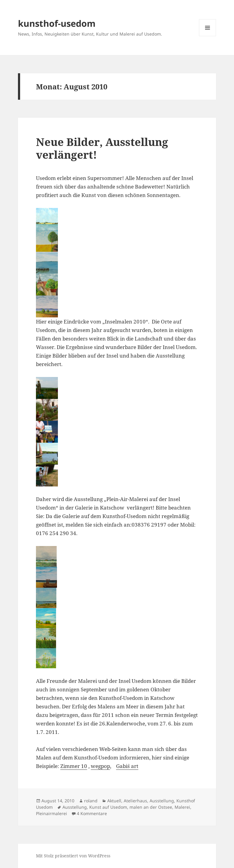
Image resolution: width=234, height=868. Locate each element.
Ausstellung (162, 801)
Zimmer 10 (74, 766)
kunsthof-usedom (57, 23)
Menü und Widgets (208, 36)
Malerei (182, 807)
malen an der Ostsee (151, 807)
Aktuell (114, 801)
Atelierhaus (135, 801)
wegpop (100, 766)
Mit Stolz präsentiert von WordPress (73, 856)
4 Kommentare (92, 813)
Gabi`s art (127, 766)
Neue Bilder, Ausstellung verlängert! (102, 148)
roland (91, 801)
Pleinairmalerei (51, 813)
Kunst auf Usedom (108, 807)
